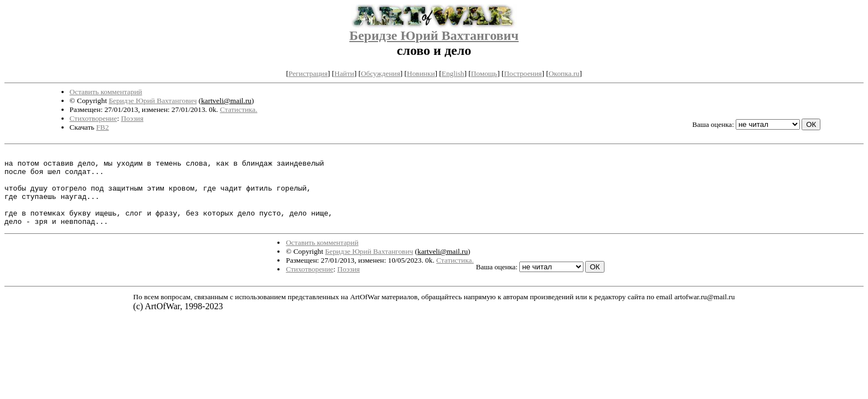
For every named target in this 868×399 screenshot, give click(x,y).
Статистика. (239, 109)
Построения (523, 73)
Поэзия (132, 118)
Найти (344, 73)
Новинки (421, 73)
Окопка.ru (564, 73)
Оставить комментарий (106, 92)
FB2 (103, 127)
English (453, 73)
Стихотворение (94, 118)
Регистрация (308, 73)
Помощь (484, 73)
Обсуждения (381, 73)
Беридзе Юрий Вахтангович (434, 35)
